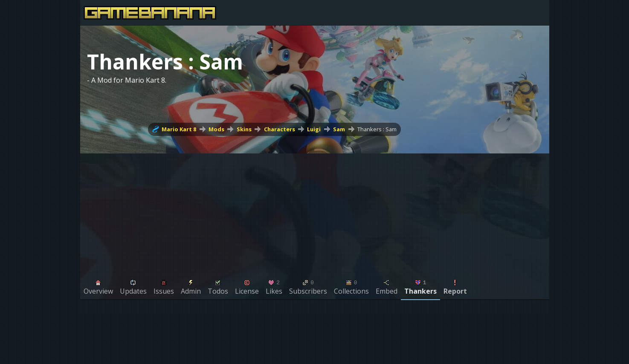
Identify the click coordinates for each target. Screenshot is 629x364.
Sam (339, 129)
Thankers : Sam (377, 129)
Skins (244, 129)
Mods (216, 129)
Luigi (314, 129)
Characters (280, 129)
